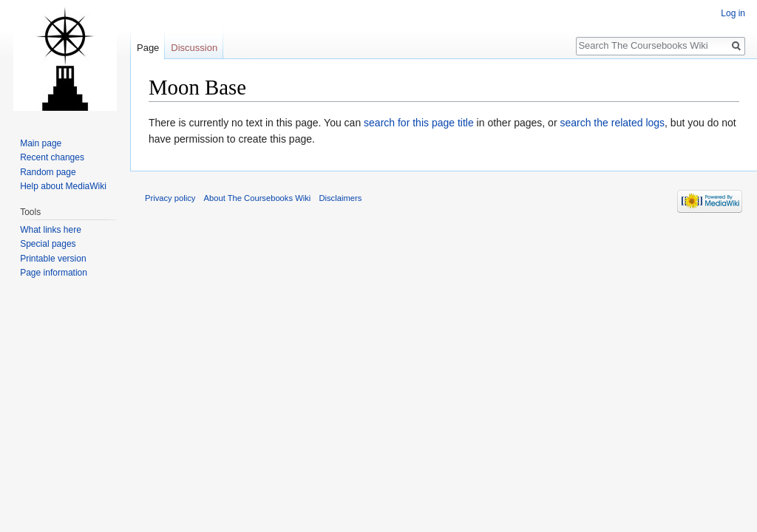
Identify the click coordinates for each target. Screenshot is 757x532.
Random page (48, 172)
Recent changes (52, 157)
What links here (51, 230)
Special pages (48, 244)
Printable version (53, 259)
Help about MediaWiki (63, 186)
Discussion (194, 48)
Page (148, 48)
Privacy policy (170, 198)
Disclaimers (340, 198)
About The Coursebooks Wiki (258, 198)
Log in (733, 13)
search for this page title (419, 123)
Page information (54, 273)
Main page (41, 143)
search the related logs (612, 123)
